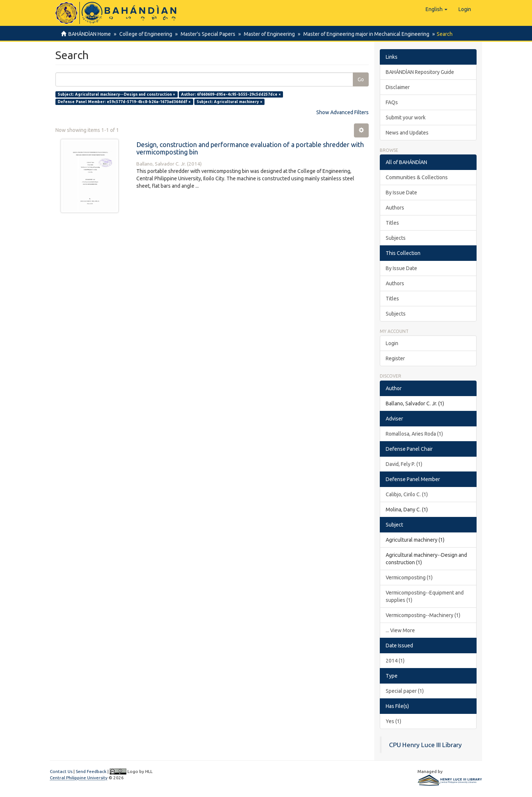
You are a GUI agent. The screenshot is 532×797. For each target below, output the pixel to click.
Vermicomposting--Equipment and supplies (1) (425, 596)
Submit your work (406, 117)
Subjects (396, 238)
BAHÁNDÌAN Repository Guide (420, 72)
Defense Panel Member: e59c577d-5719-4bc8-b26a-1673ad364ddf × (124, 102)
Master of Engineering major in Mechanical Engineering (362, 34)
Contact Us (61, 771)
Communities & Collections (417, 177)
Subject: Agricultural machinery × (229, 102)
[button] (436, 9)
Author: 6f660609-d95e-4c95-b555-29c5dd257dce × (231, 94)
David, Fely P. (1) (404, 464)
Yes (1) (393, 721)
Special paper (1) (405, 691)
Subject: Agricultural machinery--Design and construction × (116, 94)
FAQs (392, 102)
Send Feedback (91, 771)
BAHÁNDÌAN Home (90, 34)
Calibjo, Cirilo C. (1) (407, 494)
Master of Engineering (266, 34)
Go (361, 79)
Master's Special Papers (206, 34)
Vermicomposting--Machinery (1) (423, 615)
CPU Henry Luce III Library (425, 745)
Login (392, 343)
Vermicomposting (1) (409, 578)
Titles (392, 223)
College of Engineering (145, 34)
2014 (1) (395, 661)
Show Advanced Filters (342, 112)
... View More (400, 630)
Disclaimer (398, 87)
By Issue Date (401, 193)
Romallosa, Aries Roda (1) (414, 434)
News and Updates (407, 133)
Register (395, 358)
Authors (395, 208)
